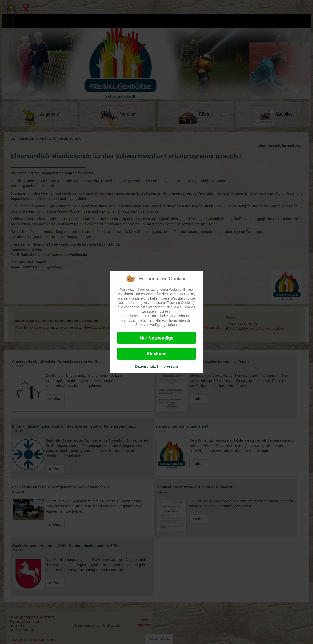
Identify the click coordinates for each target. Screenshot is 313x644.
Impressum (169, 366)
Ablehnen (156, 354)
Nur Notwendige (156, 338)
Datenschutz (145, 366)
